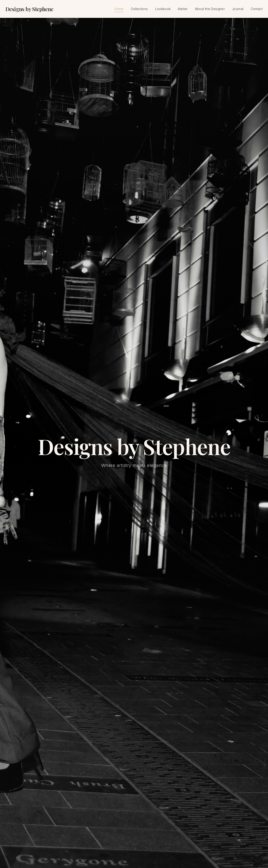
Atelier (183, 9)
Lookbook (163, 9)
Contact (257, 9)
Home (119, 9)
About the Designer (210, 9)
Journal (238, 9)
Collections (139, 9)
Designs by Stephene (29, 9)
